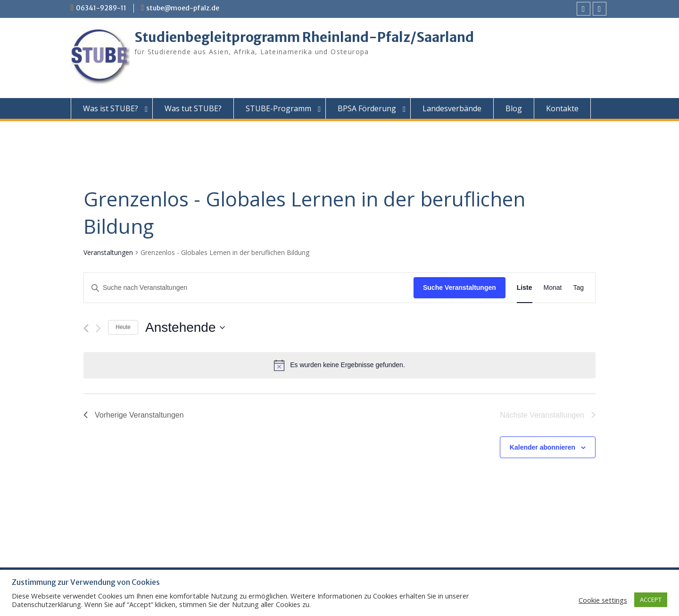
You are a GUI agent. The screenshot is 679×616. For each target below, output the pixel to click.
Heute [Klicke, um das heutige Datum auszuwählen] (123, 327)
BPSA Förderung (367, 108)
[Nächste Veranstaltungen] (98, 328)
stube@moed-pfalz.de (183, 8)
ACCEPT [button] (651, 600)
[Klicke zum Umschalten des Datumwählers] (185, 328)
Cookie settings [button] (603, 600)
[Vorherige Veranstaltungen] (86, 328)
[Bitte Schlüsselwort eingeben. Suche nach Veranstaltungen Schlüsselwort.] (249, 288)
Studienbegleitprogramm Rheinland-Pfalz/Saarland (304, 37)
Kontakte (562, 108)
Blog (514, 108)
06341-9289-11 (101, 8)
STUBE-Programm (278, 108)
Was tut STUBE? (193, 108)
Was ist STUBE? (111, 108)
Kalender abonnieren (542, 447)
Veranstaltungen (108, 252)
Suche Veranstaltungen (460, 287)
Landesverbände (452, 108)
